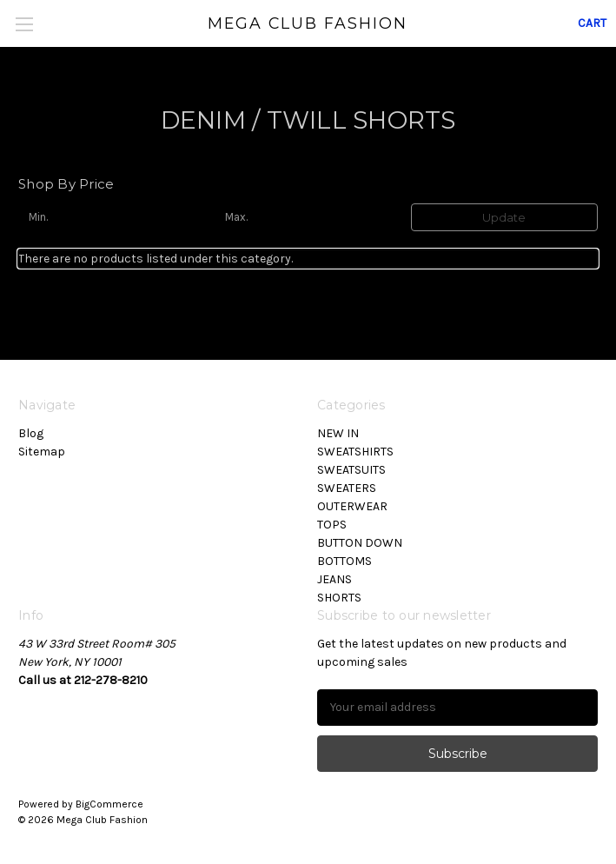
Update (504, 217)
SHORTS (339, 598)
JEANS (334, 579)
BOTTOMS (344, 561)
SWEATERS (347, 488)
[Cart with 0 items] (592, 23)
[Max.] (308, 217)
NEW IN (338, 433)
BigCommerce (109, 804)
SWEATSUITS (351, 470)
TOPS (332, 525)
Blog (31, 433)
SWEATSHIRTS (355, 452)
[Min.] (112, 217)
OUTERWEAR (352, 506)
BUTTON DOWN (360, 543)
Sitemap (42, 452)
